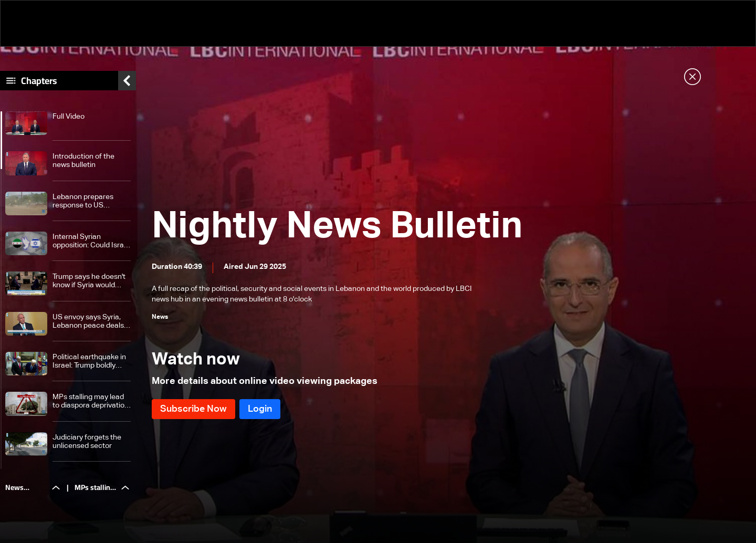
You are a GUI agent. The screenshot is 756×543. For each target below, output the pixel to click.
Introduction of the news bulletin (83, 161)
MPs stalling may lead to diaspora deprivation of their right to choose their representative (91, 401)
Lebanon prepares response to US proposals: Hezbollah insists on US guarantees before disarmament (87, 201)
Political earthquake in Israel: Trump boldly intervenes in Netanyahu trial (89, 362)
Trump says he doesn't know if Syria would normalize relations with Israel (92, 281)
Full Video (69, 117)
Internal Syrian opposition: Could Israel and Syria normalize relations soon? (91, 241)
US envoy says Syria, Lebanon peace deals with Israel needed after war (92, 322)
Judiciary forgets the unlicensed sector (87, 442)
